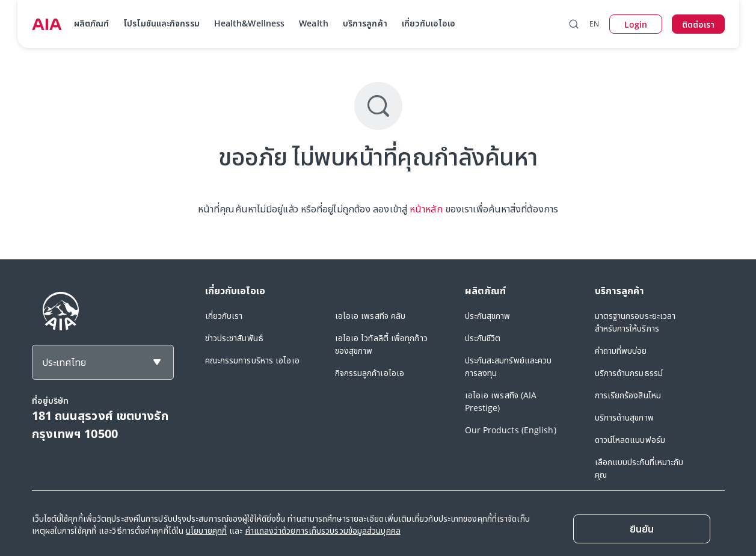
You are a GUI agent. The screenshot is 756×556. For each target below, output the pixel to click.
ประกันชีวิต (483, 338)
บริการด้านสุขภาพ (624, 417)
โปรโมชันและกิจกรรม (161, 23)
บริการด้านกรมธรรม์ (629, 373)
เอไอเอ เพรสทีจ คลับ (370, 316)
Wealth (314, 23)
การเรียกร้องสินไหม (628, 395)
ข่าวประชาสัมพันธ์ (234, 338)
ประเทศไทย (64, 362)
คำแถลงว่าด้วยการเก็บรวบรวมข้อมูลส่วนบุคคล (323, 530)
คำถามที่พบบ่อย (621, 351)
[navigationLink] (47, 24)
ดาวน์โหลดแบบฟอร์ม (630, 440)
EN (594, 24)
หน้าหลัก (426, 209)
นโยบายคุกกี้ (206, 530)
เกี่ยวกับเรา (224, 316)
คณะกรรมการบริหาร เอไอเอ (252, 360)
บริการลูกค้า (365, 23)
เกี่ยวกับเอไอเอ (429, 23)
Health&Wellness (250, 23)
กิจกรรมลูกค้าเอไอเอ (370, 373)
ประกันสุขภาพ (488, 316)
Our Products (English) (511, 430)
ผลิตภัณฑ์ (92, 23)
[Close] (642, 529)
